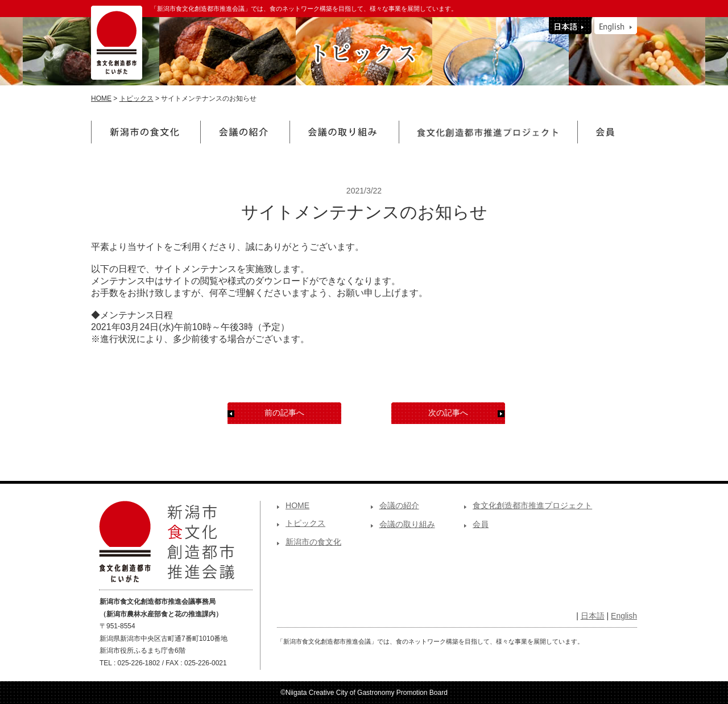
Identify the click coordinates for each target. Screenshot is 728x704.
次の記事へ (448, 413)
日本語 (593, 616)
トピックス (136, 98)
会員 (481, 524)
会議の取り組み (407, 524)
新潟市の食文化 (313, 542)
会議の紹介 (399, 505)
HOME (101, 98)
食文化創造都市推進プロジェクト (532, 505)
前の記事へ (284, 413)
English (624, 616)
